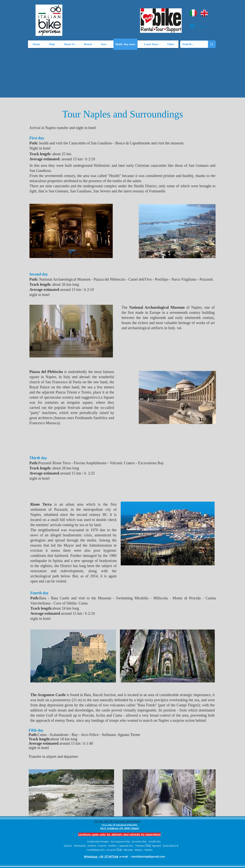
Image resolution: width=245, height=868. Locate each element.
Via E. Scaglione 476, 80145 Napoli (119, 828)
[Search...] (191, 44)
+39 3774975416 (109, 857)
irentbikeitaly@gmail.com (148, 857)
